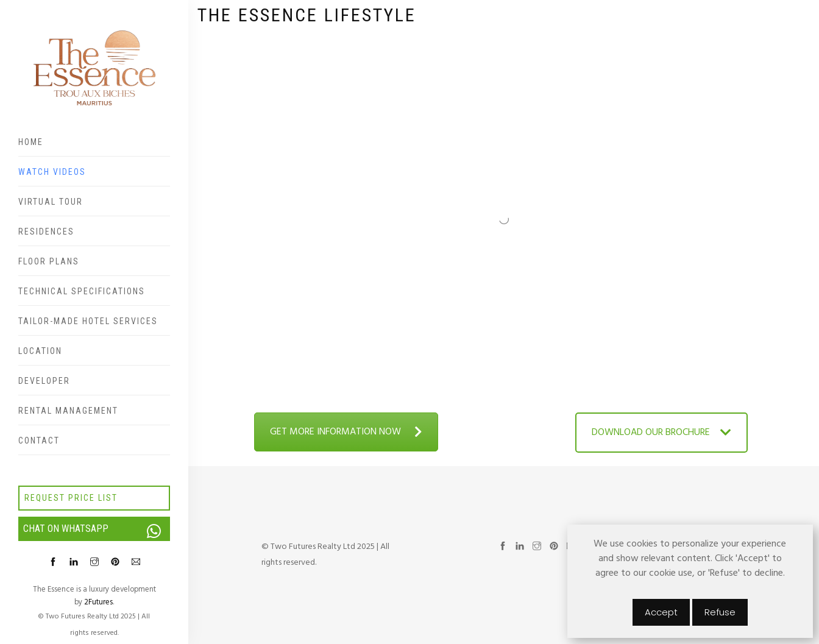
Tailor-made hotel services (88, 321)
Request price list (71, 498)
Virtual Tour (51, 202)
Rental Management (68, 411)
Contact (39, 441)
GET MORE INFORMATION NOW (346, 432)
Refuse (720, 612)
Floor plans (49, 261)
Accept (661, 612)
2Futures (98, 602)
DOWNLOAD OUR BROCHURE (661, 433)
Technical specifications (82, 291)
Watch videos (52, 172)
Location (40, 351)
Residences (46, 232)
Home (31, 142)
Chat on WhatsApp (97, 529)
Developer (44, 381)
